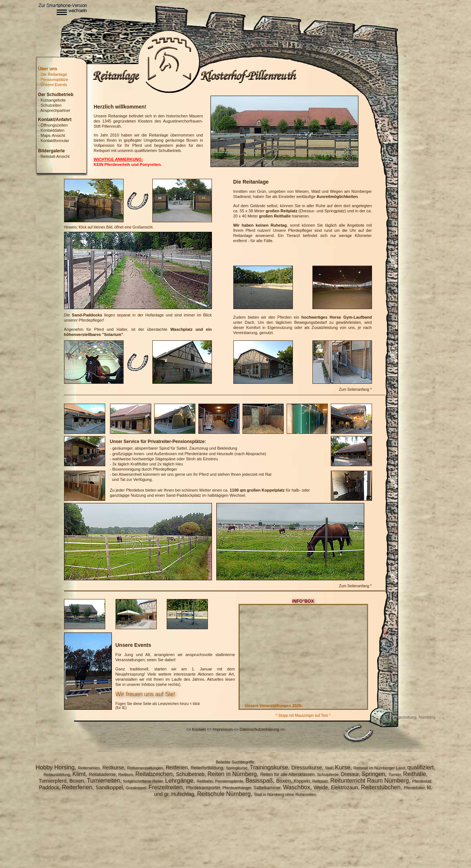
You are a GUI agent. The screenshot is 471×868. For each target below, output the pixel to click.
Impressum (223, 729)
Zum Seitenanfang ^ (355, 389)
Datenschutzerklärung (259, 729)
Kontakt (199, 729)
